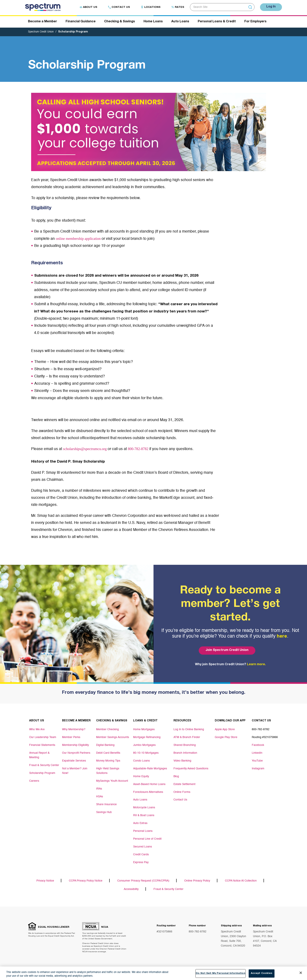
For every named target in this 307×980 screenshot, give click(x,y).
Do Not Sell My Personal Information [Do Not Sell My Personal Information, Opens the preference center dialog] (221, 974)
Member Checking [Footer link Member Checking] (107, 730)
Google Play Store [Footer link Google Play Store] (226, 737)
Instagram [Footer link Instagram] (258, 769)
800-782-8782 (147, 449)
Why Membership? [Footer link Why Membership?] (74, 730)
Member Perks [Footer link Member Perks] (71, 737)
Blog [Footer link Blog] (176, 777)
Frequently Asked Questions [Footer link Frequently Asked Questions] (191, 769)
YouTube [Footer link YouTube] (257, 761)
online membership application (81, 239)
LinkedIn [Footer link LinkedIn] (257, 753)
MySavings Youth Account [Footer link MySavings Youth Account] (112, 781)
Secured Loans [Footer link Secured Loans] (143, 847)
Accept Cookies (262, 974)
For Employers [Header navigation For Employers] (255, 22)
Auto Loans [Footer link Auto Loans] (140, 800)
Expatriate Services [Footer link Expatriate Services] (74, 761)
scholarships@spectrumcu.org (89, 449)
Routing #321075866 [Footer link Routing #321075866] (265, 737)
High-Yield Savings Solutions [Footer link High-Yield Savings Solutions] (108, 771)
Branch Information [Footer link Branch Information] (185, 753)
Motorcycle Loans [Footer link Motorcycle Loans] (144, 808)
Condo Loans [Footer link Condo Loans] (141, 761)
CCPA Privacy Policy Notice (86, 881)
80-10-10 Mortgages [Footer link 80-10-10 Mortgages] (146, 753)
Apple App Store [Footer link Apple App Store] (225, 730)
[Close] (301, 973)
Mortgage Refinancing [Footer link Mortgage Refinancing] (147, 737)
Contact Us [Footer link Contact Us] (180, 800)
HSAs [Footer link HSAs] (100, 796)
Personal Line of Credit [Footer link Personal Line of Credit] (147, 839)
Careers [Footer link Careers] (34, 781)
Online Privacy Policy (197, 881)
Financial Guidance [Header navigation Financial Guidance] (81, 22)
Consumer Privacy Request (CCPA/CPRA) (143, 881)
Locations (149, 7)
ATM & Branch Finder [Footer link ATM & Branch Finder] (187, 737)
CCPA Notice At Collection (241, 881)
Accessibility (131, 890)
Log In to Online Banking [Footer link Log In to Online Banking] (189, 730)
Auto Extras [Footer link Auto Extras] (140, 824)
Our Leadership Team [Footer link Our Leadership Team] (43, 737)
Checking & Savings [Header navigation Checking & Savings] (120, 22)
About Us (86, 7)
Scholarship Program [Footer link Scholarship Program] (42, 773)
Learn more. (256, 665)
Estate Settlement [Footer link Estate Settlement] (184, 784)
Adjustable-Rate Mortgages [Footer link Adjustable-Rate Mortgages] (150, 769)
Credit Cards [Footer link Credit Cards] (141, 855)
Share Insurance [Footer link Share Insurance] (106, 804)
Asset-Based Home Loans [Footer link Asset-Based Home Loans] (149, 784)
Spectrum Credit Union (42, 32)
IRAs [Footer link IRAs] (99, 788)
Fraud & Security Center (168, 890)
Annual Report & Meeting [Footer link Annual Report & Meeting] (39, 755)
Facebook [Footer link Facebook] (258, 745)
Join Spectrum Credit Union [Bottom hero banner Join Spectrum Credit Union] (226, 651)
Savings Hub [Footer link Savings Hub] (104, 812)
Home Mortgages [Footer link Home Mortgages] (144, 730)
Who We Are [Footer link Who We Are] (37, 730)
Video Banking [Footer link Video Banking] (182, 761)
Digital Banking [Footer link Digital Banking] (105, 745)
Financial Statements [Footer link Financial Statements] (42, 745)
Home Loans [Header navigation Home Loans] (153, 22)
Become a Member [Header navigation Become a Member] (42, 22)
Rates (176, 7)
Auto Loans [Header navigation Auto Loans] (180, 22)
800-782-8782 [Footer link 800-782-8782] (261, 730)
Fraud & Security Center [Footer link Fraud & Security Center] (44, 765)
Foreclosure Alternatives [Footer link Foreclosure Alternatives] (148, 792)
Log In (270, 7)
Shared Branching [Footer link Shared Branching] (185, 745)
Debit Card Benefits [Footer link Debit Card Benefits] (108, 753)
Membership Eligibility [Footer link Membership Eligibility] (75, 745)
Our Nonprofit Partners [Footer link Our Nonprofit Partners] (76, 753)
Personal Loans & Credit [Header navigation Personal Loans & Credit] (217, 22)
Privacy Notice (45, 881)
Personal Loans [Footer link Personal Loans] (143, 831)
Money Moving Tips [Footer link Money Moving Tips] (108, 761)
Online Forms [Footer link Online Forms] (182, 792)
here (282, 637)
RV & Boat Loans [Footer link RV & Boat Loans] (144, 816)
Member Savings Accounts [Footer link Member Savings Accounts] (113, 737)
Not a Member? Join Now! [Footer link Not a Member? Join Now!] (75, 771)
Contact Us (117, 7)
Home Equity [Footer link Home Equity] (141, 777)
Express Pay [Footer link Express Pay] (141, 863)
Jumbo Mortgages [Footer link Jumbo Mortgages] (144, 745)
